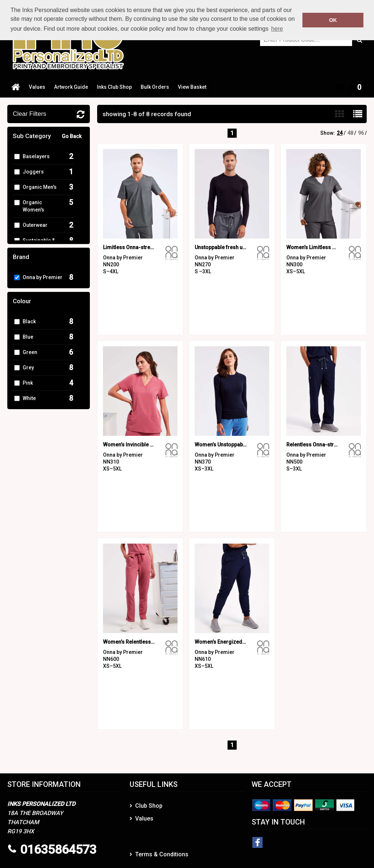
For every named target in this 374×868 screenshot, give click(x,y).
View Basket (192, 87)
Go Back (72, 136)
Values (37, 87)
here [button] (277, 29)
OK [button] (333, 20)
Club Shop (149, 806)
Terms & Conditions (162, 854)
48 (350, 133)
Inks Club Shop (114, 87)
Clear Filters (30, 114)
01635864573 (58, 849)
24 (340, 133)
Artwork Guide (71, 87)
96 (361, 133)
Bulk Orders (155, 87)
